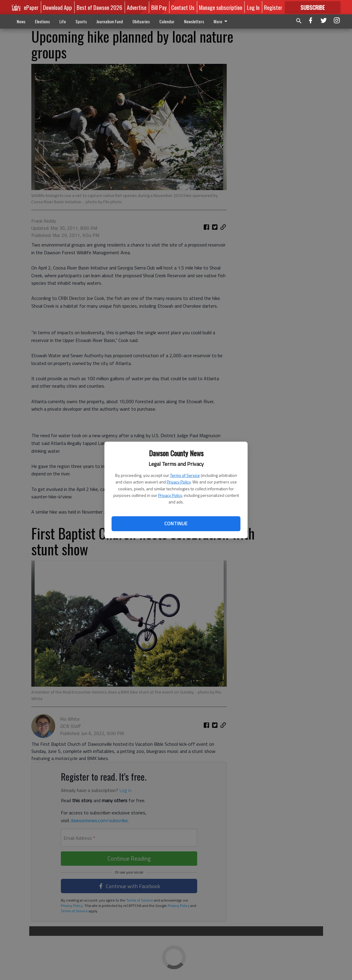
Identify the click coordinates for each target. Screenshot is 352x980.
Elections (42, 21)
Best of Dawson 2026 (99, 7)
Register (273, 7)
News (21, 21)
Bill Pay (159, 7)
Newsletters (194, 21)
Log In (253, 7)
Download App (57, 7)
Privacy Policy (179, 482)
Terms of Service (185, 475)
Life (63, 21)
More (221, 21)
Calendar (167, 21)
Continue (176, 523)
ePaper (31, 7)
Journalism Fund (110, 21)
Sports (81, 21)
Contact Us (183, 7)
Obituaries (141, 21)
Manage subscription (221, 7)
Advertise (137, 7)
